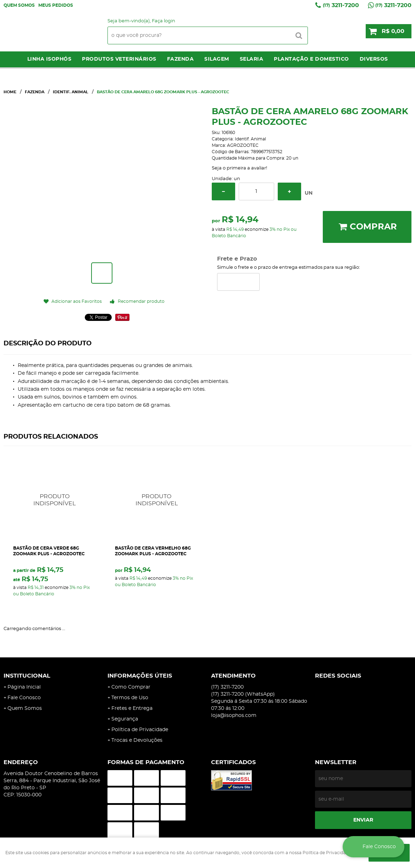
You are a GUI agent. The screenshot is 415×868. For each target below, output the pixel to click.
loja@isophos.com (234, 716)
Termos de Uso (130, 698)
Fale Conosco (24, 698)
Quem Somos (19, 5)
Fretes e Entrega (132, 708)
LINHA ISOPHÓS (49, 59)
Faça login (164, 21)
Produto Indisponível (55, 500)
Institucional (27, 676)
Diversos (374, 59)
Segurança (125, 719)
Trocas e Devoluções (137, 740)
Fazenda (181, 59)
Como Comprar (131, 687)
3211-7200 (341, 5)
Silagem (217, 59)
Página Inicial (24, 687)
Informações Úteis (140, 676)
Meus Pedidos (56, 5)
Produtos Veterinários (119, 59)
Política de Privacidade (140, 730)
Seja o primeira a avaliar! (239, 168)
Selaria (252, 59)
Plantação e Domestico (311, 59)
